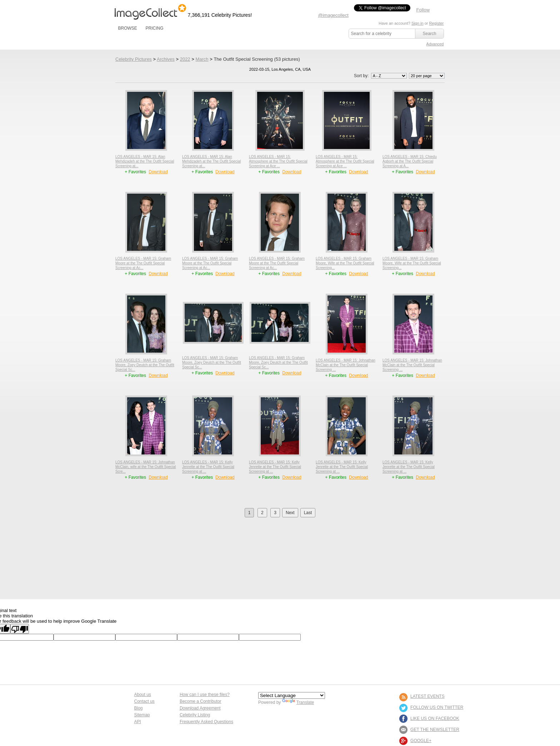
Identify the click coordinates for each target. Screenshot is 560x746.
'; (389, 76)
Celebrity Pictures (134, 59)
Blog (139, 708)
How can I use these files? (205, 695)
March (202, 59)
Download (158, 172)
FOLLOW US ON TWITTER (437, 707)
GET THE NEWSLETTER (435, 730)
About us (143, 695)
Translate (298, 702)
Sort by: (381, 76)
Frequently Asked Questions (206, 722)
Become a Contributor (201, 701)
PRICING (154, 28)
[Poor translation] (20, 629)
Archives (166, 59)
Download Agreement (200, 708)
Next (290, 513)
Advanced (435, 44)
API (138, 722)
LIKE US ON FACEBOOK (435, 718)
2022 (185, 59)
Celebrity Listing (195, 715)
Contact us (144, 701)
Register (437, 23)
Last (308, 513)
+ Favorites (136, 172)
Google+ (421, 741)
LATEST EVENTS (427, 696)
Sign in (417, 23)
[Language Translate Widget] (292, 695)
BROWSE (128, 28)
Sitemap (142, 715)
